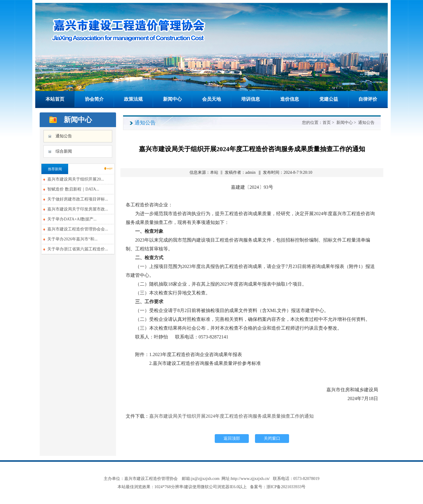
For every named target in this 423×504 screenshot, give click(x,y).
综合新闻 (64, 151)
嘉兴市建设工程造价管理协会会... (78, 229)
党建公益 (329, 99)
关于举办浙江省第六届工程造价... (78, 249)
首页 (327, 123)
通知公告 (64, 136)
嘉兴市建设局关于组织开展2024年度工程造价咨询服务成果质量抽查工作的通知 (231, 416)
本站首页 (55, 99)
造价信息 (290, 99)
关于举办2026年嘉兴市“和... (72, 239)
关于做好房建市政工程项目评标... (78, 199)
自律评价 (368, 99)
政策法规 (133, 99)
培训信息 (251, 99)
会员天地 (211, 99)
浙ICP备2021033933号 (286, 487)
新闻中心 (172, 99)
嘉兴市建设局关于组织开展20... (76, 179)
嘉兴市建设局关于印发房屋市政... (78, 209)
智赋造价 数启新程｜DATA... (73, 189)
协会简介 (94, 99)
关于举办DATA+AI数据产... (72, 219)
